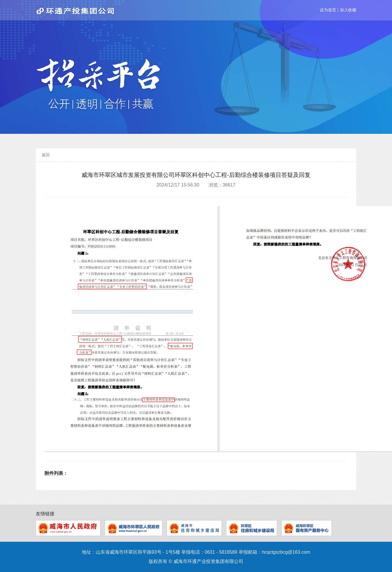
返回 (46, 155)
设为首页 (328, 10)
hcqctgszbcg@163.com (286, 552)
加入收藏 (348, 10)
